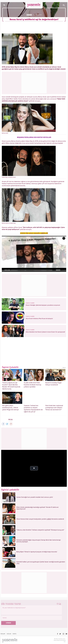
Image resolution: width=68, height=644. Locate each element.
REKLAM (3, 634)
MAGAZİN (29, 15)
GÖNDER (8, 623)
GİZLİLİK (9, 634)
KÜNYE (14, 634)
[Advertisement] (34, 285)
